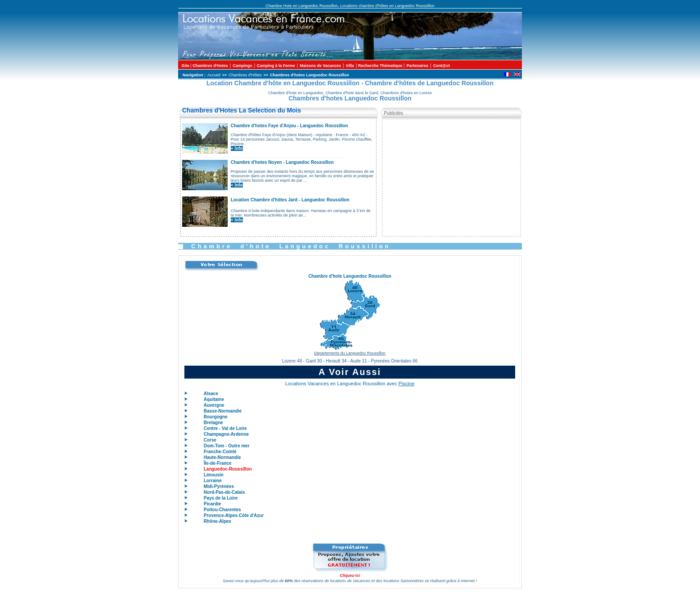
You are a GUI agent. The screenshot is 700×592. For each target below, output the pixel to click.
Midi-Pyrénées (219, 486)
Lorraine (212, 481)
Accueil (214, 75)
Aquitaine (214, 399)
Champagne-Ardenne (226, 434)
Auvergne (214, 405)
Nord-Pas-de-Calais (224, 492)
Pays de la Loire (221, 498)
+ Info (237, 148)
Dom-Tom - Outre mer (227, 446)
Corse (210, 440)
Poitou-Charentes (222, 510)
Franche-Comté (220, 452)
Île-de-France (217, 463)
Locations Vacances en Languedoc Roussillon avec (350, 384)
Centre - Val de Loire (225, 428)
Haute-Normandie (222, 457)
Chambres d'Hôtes (245, 75)
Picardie (212, 504)
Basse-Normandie (223, 411)
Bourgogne (215, 417)
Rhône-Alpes (217, 521)
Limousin (213, 475)
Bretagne (213, 423)
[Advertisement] (451, 176)
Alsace (211, 394)
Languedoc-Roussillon (228, 469)
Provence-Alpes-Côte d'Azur (234, 515)
